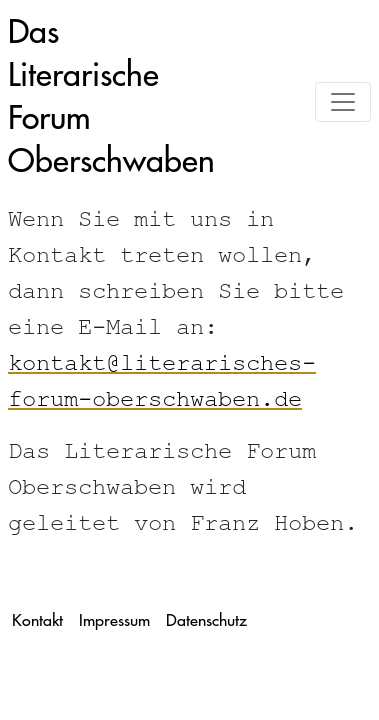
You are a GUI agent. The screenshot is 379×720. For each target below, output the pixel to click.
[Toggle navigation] (343, 102)
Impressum (114, 620)
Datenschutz (206, 620)
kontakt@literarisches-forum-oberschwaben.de (162, 384)
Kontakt (37, 620)
